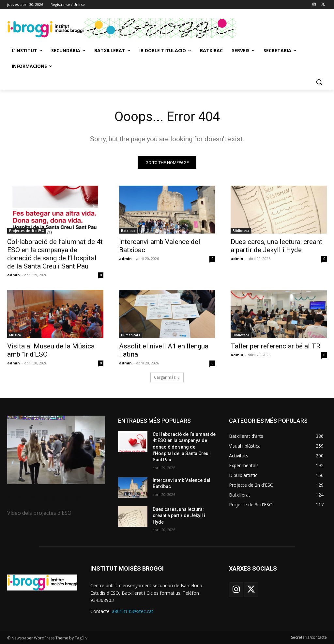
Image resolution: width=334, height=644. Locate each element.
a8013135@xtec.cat (133, 611)
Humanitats (131, 335)
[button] (319, 82)
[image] (56, 450)
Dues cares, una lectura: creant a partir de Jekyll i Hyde (276, 246)
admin (14, 275)
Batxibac (128, 231)
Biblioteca (241, 231)
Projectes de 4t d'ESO (27, 231)
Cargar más (167, 377)
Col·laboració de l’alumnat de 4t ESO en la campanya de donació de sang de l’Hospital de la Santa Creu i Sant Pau (55, 254)
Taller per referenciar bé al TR (275, 346)
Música (15, 335)
